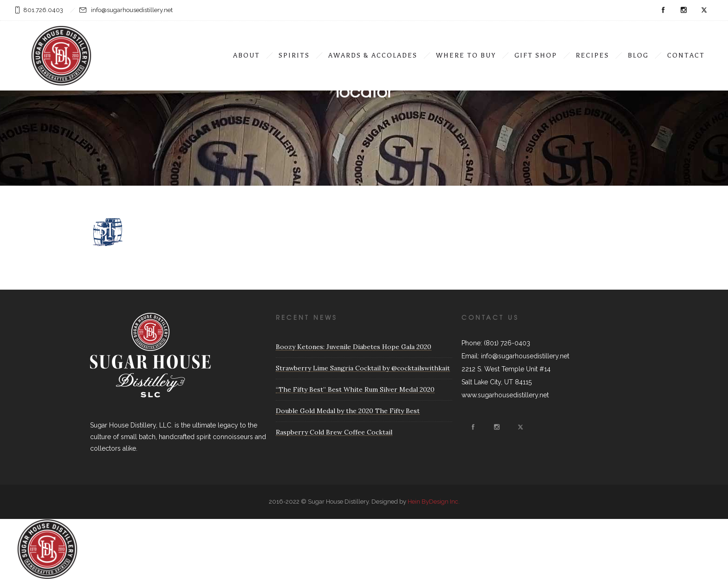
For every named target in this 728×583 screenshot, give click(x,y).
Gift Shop (536, 55)
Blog (638, 55)
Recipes (592, 55)
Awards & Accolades (373, 55)
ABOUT (247, 55)
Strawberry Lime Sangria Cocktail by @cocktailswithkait (363, 368)
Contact (686, 55)
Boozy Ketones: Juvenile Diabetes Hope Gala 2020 (354, 347)
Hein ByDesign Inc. (434, 502)
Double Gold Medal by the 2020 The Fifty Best (348, 411)
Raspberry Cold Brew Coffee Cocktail (334, 432)
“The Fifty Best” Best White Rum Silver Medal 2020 (355, 389)
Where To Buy (466, 55)
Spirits (294, 55)
